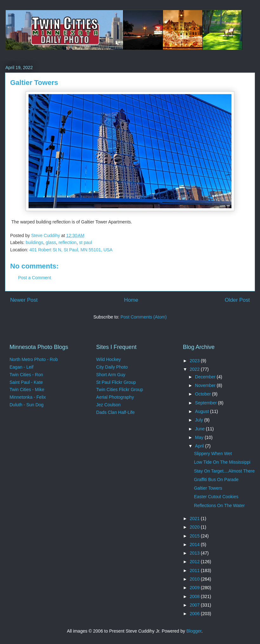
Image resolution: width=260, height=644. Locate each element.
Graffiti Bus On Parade (216, 480)
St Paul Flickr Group (116, 382)
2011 (195, 570)
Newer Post (24, 300)
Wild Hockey (108, 359)
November (206, 385)
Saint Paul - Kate (26, 382)
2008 (195, 596)
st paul (85, 242)
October (204, 394)
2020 (195, 527)
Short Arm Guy (111, 375)
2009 (195, 588)
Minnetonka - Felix (28, 397)
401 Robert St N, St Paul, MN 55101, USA (71, 250)
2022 (195, 369)
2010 (195, 579)
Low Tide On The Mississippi (222, 462)
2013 (195, 553)
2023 (195, 361)
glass (51, 242)
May (200, 437)
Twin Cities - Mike (27, 390)
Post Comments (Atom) (143, 317)
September (206, 403)
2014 (195, 544)
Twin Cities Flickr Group (120, 390)
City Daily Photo (112, 367)
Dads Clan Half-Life (115, 412)
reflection (68, 242)
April (200, 446)
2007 (195, 605)
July (200, 420)
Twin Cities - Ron (26, 375)
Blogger (194, 631)
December (206, 377)
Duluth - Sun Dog (26, 405)
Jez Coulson (108, 405)
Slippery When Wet (213, 454)
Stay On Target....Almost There (224, 471)
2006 (195, 614)
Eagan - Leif (22, 367)
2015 (195, 536)
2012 (195, 562)
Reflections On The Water (219, 506)
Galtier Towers (208, 488)
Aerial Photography (115, 397)
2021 (195, 518)
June (200, 429)
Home (131, 300)
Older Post (237, 300)
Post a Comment (35, 278)
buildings (34, 242)
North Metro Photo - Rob (34, 359)
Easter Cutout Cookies (216, 497)
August (202, 411)
